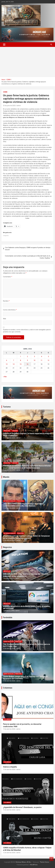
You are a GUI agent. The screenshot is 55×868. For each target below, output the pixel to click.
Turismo (7, 407)
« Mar (5, 377)
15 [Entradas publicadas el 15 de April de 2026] (21, 364)
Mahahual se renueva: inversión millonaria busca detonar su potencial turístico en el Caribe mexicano (27, 467)
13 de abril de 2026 (9, 540)
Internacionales (10, 501)
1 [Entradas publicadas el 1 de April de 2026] (21, 357)
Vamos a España (10, 767)
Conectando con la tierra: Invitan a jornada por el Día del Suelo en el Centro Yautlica (27, 257)
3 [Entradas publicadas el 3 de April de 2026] (34, 357)
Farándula (8, 617)
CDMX (5, 92)
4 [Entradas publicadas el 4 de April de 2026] (41, 357)
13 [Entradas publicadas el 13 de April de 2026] (7, 364)
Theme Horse (44, 862)
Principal (7, 431)
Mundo (6, 477)
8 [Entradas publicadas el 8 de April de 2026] (21, 360)
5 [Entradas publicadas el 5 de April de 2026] (48, 357)
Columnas (8, 688)
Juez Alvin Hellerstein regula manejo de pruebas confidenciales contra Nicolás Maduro (23, 505)
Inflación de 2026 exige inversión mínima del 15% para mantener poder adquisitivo (26, 575)
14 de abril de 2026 (9, 438)
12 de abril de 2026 (9, 810)
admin (19, 106)
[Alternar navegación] (4, 45)
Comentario (8, 277)
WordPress (34, 865)
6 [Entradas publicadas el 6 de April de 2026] (7, 360)
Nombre (6, 301)
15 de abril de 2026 (9, 508)
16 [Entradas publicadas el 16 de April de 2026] (27, 364)
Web (5, 319)
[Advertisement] (27, 62)
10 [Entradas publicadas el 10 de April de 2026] (34, 360)
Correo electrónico (10, 310)
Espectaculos (9, 641)
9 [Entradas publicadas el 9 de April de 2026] (27, 360)
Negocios (7, 547)
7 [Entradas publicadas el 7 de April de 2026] (14, 360)
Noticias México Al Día (23, 862)
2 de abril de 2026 (9, 578)
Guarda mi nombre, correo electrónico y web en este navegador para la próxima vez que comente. (27, 331)
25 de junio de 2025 (9, 106)
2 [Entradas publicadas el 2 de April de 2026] (27, 357)
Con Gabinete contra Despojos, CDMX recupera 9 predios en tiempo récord (28, 249)
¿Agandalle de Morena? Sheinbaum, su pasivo (22, 807)
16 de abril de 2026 (9, 649)
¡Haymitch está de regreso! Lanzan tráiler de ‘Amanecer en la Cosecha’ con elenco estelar (26, 537)
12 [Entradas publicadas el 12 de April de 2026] (48, 360)
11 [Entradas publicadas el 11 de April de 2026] (41, 360)
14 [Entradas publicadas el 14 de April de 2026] (14, 364)
